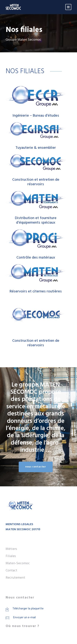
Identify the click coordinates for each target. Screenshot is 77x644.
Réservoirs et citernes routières (36, 291)
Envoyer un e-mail (24, 618)
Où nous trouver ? (23, 626)
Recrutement (15, 578)
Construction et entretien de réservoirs (36, 182)
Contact (11, 571)
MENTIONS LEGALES (19, 524)
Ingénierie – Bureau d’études (36, 116)
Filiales (11, 556)
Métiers (11, 549)
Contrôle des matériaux (36, 258)
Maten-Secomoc (18, 563)
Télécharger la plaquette (28, 609)
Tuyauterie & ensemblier (36, 148)
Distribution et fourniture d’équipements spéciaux (36, 220)
